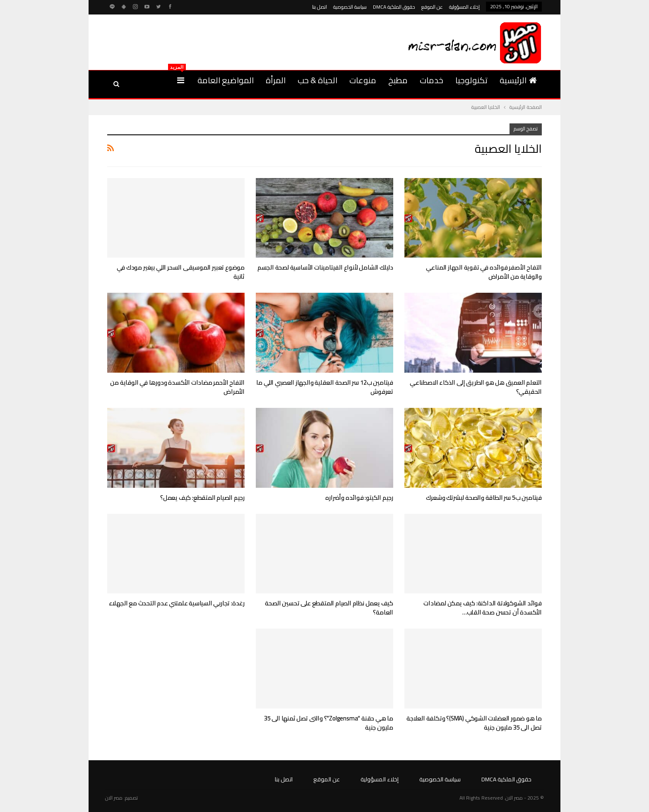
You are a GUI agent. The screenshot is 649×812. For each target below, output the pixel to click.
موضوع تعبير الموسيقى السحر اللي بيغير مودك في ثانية (181, 272)
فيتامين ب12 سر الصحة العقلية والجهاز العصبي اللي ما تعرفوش (325, 387)
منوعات (363, 80)
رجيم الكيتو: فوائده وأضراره (359, 498)
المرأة (276, 80)
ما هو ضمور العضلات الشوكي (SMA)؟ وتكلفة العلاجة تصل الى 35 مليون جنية (474, 723)
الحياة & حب (317, 80)
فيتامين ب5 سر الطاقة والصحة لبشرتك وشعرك (484, 498)
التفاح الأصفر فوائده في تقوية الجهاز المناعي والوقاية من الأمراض (484, 272)
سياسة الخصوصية (350, 7)
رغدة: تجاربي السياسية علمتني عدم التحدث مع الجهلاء (177, 603)
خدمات (431, 80)
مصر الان (114, 798)
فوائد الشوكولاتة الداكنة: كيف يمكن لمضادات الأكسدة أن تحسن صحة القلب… (483, 608)
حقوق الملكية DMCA (394, 7)
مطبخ (398, 80)
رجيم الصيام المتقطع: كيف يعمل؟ (202, 498)
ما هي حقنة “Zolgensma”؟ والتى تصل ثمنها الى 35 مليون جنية (329, 723)
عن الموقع (432, 7)
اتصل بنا (320, 7)
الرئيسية (518, 80)
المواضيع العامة (226, 80)
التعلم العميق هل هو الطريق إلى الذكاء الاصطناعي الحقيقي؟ (476, 387)
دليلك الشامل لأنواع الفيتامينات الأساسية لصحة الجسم (325, 267)
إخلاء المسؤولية (464, 7)
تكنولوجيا (471, 80)
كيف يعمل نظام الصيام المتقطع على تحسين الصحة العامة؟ (329, 608)
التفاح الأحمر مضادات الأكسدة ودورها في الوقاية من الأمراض (177, 387)
